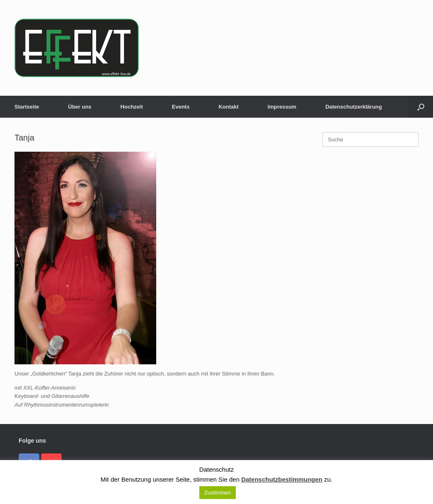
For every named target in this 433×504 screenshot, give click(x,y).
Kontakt (228, 107)
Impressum (282, 107)
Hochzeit (132, 107)
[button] (421, 107)
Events (181, 107)
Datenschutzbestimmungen (282, 479)
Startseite (27, 107)
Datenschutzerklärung (354, 107)
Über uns (80, 107)
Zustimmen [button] (218, 493)
